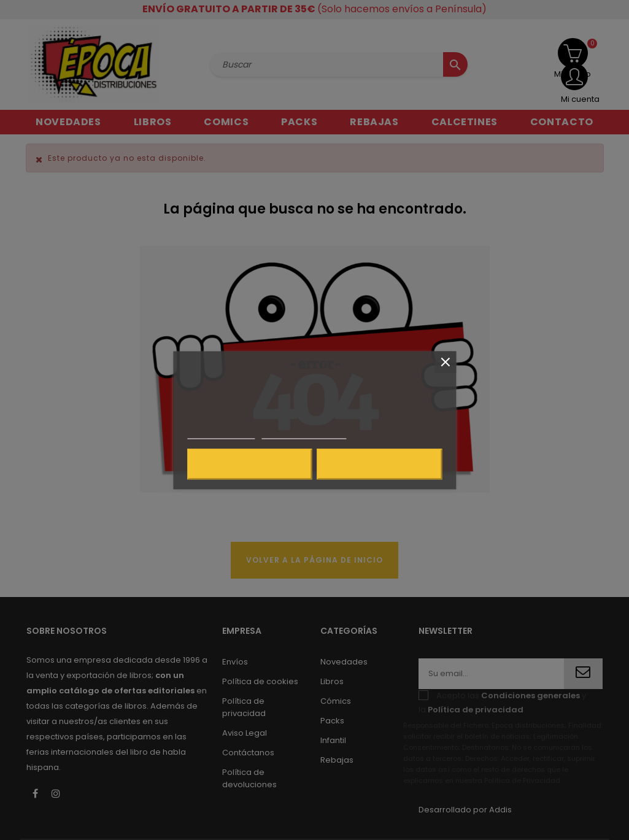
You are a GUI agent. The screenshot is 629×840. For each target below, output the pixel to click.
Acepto (380, 464)
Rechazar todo (249, 464)
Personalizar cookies (304, 433)
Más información (221, 433)
